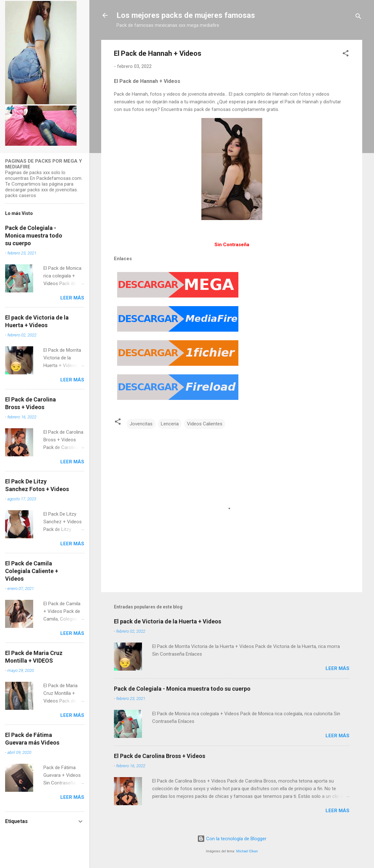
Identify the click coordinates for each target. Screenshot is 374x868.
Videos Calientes (205, 424)
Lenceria (170, 424)
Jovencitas (141, 424)
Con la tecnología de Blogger (232, 839)
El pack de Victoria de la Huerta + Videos (168, 621)
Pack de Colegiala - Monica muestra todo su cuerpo (182, 689)
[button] (346, 54)
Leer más (337, 668)
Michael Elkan (247, 851)
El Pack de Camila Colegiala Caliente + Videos (32, 571)
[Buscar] (358, 17)
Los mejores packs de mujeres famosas (186, 15)
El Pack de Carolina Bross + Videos (160, 756)
